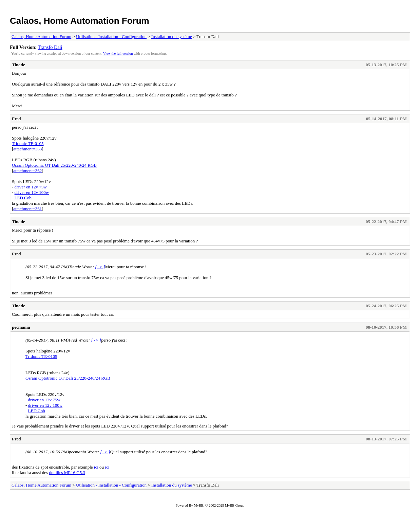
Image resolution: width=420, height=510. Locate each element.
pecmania (21, 327)
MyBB (198, 505)
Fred (16, 119)
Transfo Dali (50, 47)
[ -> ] (100, 267)
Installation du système (172, 37)
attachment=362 (27, 171)
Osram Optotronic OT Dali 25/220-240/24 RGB (54, 165)
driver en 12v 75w (31, 187)
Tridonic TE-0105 (28, 143)
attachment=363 (27, 149)
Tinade (18, 65)
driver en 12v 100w (32, 192)
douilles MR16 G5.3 (67, 472)
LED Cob (23, 198)
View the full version (118, 53)
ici (97, 467)
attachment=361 (27, 209)
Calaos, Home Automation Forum (80, 21)
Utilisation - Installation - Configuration (111, 37)
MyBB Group (235, 505)
